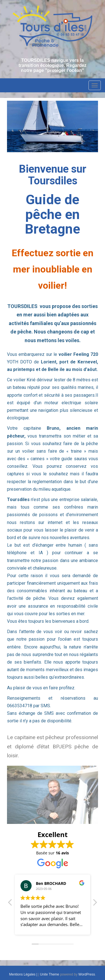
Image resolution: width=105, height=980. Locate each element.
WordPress (87, 974)
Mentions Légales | (24, 974)
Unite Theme (50, 974)
